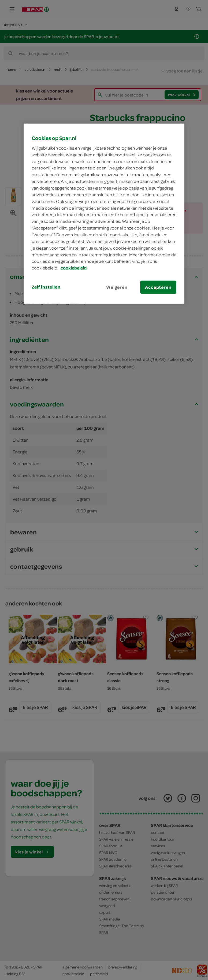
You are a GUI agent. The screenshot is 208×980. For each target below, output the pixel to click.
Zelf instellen (46, 287)
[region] (104, 214)
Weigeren (117, 287)
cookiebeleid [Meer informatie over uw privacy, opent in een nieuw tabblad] (74, 268)
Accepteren (158, 287)
